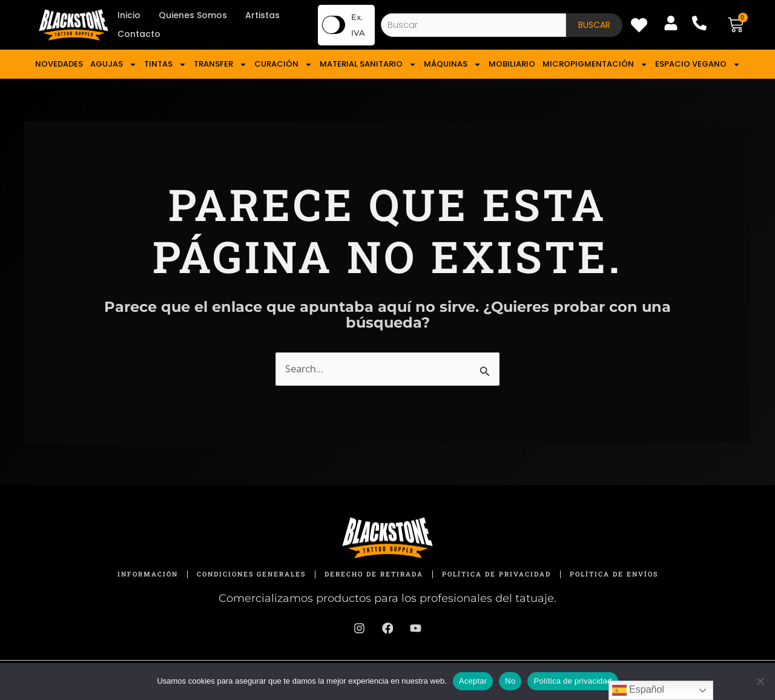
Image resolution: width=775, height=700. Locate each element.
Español (638, 690)
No (510, 681)
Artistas (262, 15)
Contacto (139, 34)
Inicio (129, 15)
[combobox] (473, 25)
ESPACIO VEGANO (698, 64)
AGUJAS (114, 64)
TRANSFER (220, 64)
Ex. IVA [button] (358, 25)
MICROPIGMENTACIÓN (595, 64)
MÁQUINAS (453, 64)
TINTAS (165, 64)
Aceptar (473, 681)
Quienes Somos (193, 15)
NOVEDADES (59, 64)
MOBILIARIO (512, 64)
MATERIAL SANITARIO (368, 64)
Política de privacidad (572, 681)
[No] (760, 681)
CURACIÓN (283, 64)
